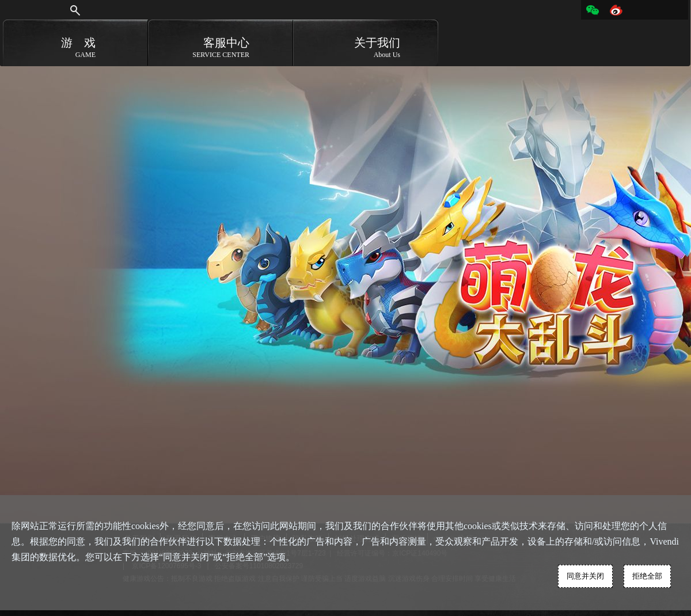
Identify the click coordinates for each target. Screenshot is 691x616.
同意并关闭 (585, 576)
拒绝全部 (647, 576)
